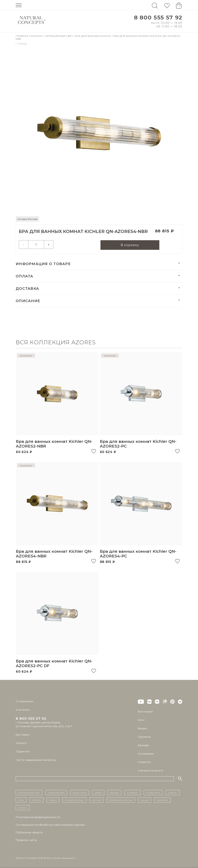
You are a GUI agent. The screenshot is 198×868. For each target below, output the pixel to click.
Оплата (25, 276)
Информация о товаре (43, 264)
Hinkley (172, 793)
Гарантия (22, 751)
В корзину (130, 245)
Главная (22, 36)
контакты (162, 800)
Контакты (22, 710)
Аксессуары (80, 793)
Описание (28, 301)
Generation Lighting (121, 800)
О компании (24, 701)
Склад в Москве (27, 219)
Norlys (53, 800)
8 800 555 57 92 (158, 17)
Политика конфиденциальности (38, 817)
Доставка (27, 289)
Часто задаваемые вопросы (36, 760)
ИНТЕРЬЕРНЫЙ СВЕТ (29, 793)
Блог (141, 720)
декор (98, 793)
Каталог (37, 36)
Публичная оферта (29, 832)
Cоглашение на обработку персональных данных (50, 825)
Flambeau (133, 793)
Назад (21, 44)
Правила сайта (26, 840)
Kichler (96, 800)
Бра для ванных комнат (94, 36)
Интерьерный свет (60, 36)
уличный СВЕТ (56, 793)
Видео (142, 728)
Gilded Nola (153, 793)
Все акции (145, 711)
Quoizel (37, 800)
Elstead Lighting (74, 800)
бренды (114, 793)
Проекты (144, 737)
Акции (145, 800)
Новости (144, 762)
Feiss (21, 800)
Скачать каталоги (150, 770)
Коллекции (145, 754)
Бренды (143, 745)
